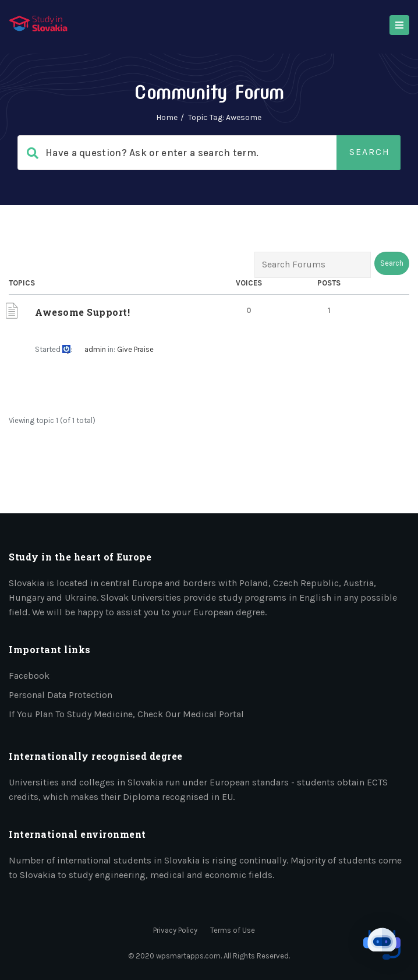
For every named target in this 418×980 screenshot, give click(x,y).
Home (167, 117)
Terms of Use (233, 930)
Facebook (29, 676)
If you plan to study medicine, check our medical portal (126, 714)
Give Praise (135, 349)
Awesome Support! (82, 312)
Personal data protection (61, 695)
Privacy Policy (175, 930)
